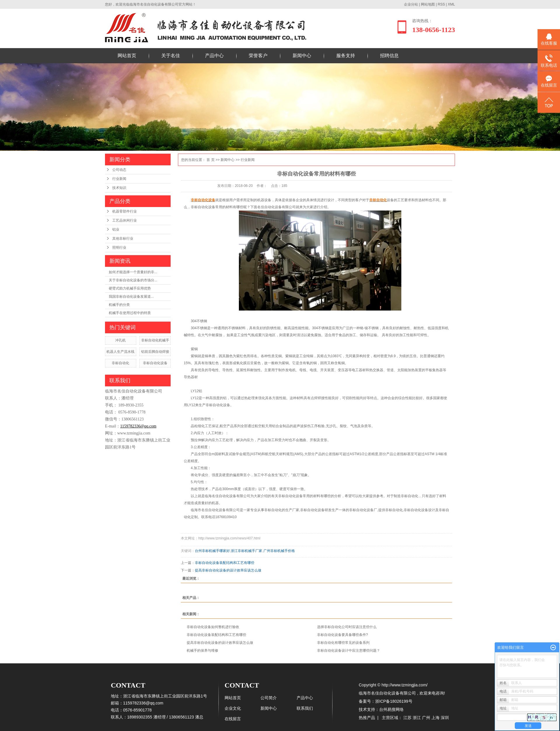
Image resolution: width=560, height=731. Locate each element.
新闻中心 (302, 56)
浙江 (417, 718)
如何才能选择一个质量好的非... (133, 272)
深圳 (445, 718)
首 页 (210, 160)
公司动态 (119, 170)
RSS (441, 4)
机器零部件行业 (125, 211)
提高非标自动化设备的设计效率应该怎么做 (228, 570)
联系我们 (305, 708)
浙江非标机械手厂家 (246, 551)
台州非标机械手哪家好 (212, 551)
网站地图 (428, 4)
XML (451, 4)
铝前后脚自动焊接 (155, 352)
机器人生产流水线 (120, 352)
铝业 (116, 229)
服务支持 (346, 56)
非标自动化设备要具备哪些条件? (343, 635)
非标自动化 (120, 363)
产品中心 (214, 56)
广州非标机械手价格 (279, 551)
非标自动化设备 (155, 363)
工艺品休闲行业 (125, 220)
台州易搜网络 (391, 709)
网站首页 (127, 56)
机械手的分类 (119, 305)
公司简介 (269, 698)
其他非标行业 (123, 239)
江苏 (407, 718)
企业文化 (233, 708)
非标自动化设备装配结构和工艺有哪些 (225, 563)
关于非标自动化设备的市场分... (133, 280)
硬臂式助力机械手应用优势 (130, 288)
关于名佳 (171, 56)
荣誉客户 (258, 56)
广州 (426, 718)
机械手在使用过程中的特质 (130, 313)
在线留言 (233, 719)
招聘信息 (389, 56)
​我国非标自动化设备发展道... (131, 297)
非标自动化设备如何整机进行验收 (213, 627)
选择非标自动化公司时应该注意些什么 (347, 627)
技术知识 (119, 188)
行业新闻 (119, 179)
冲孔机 (120, 340)
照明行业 (119, 248)
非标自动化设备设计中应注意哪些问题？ (349, 651)
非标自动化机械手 (155, 340)
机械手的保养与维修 (202, 651)
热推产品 (367, 718)
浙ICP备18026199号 (394, 701)
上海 (435, 718)
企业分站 (411, 4)
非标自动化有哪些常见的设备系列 (343, 643)
